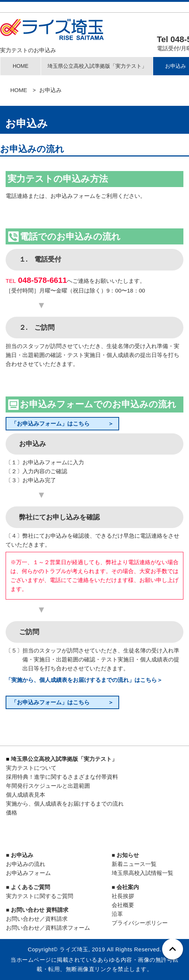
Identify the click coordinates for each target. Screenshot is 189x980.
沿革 (117, 914)
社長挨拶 (123, 896)
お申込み (22, 855)
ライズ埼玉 (74, 949)
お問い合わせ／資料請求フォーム (48, 928)
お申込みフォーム (28, 873)
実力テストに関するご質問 (40, 896)
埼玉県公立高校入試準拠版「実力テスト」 (97, 66)
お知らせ (128, 855)
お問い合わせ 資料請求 (40, 910)
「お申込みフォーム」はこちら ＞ (62, 423)
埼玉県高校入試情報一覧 (142, 873)
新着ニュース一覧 (134, 864)
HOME (21, 66)
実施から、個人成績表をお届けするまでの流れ (65, 804)
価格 (12, 813)
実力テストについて (31, 768)
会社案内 (128, 887)
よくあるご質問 (30, 887)
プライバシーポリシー (140, 923)
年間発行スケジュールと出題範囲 (48, 786)
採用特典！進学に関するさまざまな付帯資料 (62, 777)
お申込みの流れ (26, 864)
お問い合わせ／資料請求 (37, 919)
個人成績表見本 (26, 795)
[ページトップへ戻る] (173, 949)
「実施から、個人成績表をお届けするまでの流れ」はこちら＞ (84, 680)
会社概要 (123, 905)
